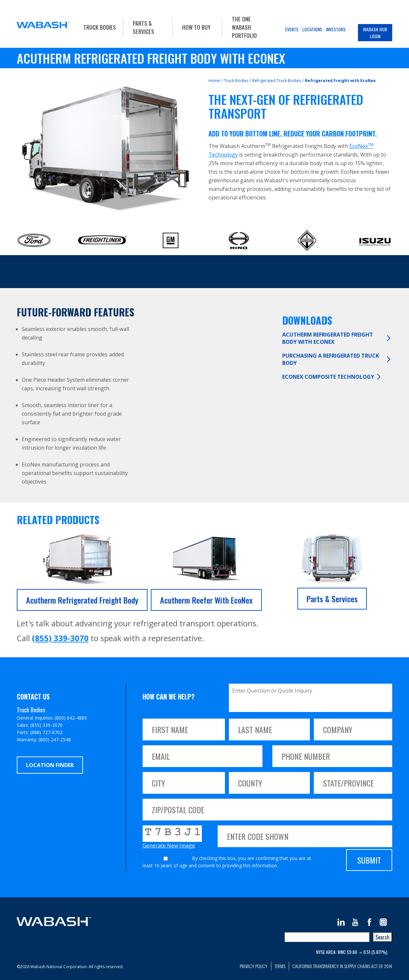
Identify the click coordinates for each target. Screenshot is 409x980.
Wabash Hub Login (375, 33)
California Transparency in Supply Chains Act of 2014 (342, 966)
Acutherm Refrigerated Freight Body (82, 600)
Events (292, 29)
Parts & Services (143, 27)
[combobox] (327, 937)
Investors (336, 29)
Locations (312, 29)
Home (214, 81)
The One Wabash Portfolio (244, 27)
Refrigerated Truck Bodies (277, 81)
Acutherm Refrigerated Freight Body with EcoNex (328, 338)
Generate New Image (169, 846)
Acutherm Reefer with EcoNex (206, 600)
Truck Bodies (100, 27)
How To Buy (196, 27)
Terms (280, 966)
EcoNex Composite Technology (328, 377)
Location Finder (50, 765)
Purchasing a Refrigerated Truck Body (331, 359)
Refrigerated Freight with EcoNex (340, 81)
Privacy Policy (254, 966)
